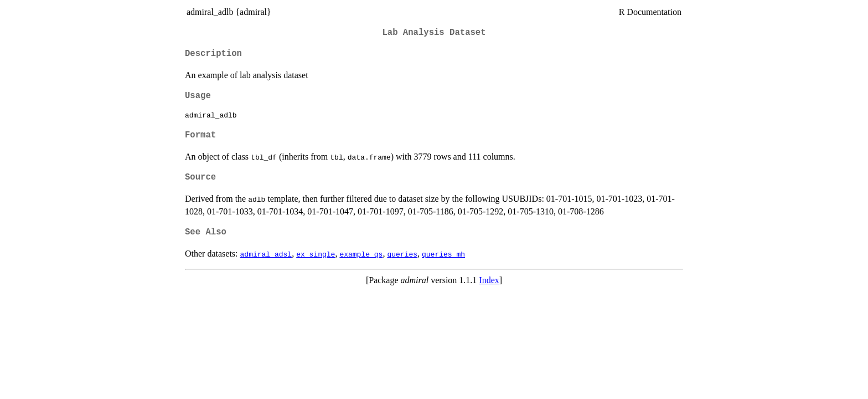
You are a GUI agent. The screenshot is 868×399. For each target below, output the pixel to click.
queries (402, 254)
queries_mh (443, 254)
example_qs (361, 254)
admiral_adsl (266, 254)
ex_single (316, 254)
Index (489, 280)
